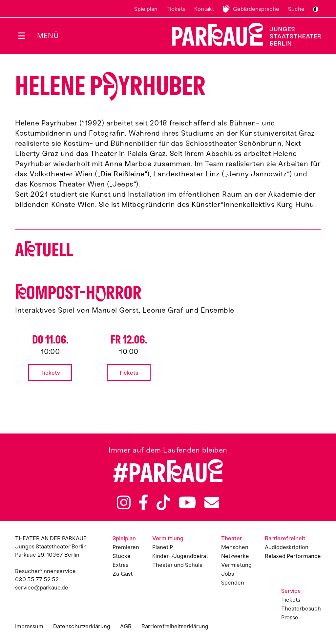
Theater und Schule (178, 565)
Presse (290, 617)
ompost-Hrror (78, 293)
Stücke (122, 556)
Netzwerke (235, 556)
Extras (120, 565)
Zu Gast (123, 574)
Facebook (143, 502)
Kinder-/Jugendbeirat (180, 556)
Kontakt (204, 9)
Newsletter (212, 502)
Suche (296, 9)
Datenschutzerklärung (82, 626)
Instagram (124, 502)
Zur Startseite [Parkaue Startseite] (242, 34)
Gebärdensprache (256, 9)
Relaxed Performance (293, 556)
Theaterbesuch (301, 609)
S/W (316, 9)
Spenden (233, 583)
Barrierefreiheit (285, 538)
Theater (232, 538)
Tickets (176, 9)
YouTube (187, 502)
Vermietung (236, 565)
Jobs (228, 574)
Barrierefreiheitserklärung (175, 626)
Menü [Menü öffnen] (48, 36)
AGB (126, 626)
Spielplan (146, 9)
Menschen (235, 547)
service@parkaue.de (42, 588)
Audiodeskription (287, 547)
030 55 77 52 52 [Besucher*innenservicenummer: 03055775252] (37, 579)
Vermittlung (168, 538)
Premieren (126, 547)
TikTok (163, 502)
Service (291, 591)
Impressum (29, 626)
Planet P (163, 547)
